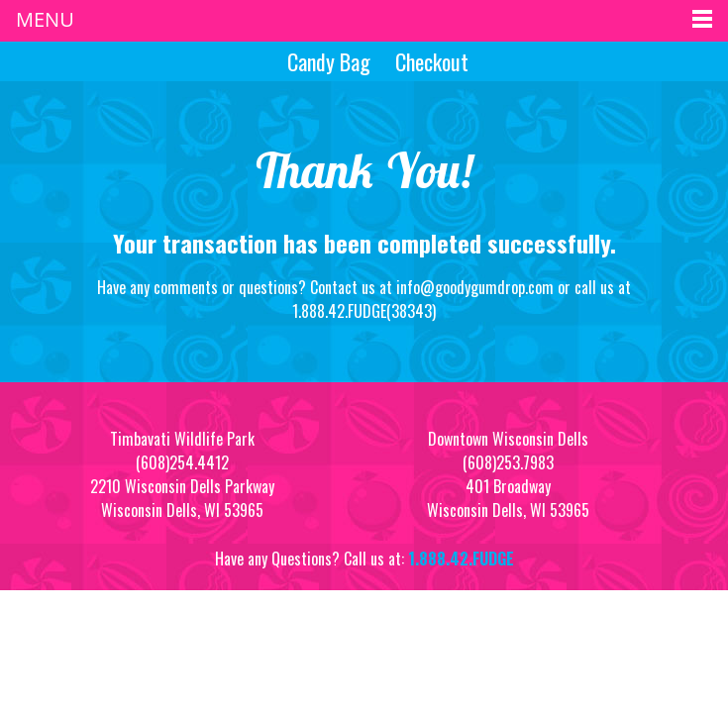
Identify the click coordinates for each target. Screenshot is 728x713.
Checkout (432, 61)
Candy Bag (326, 61)
